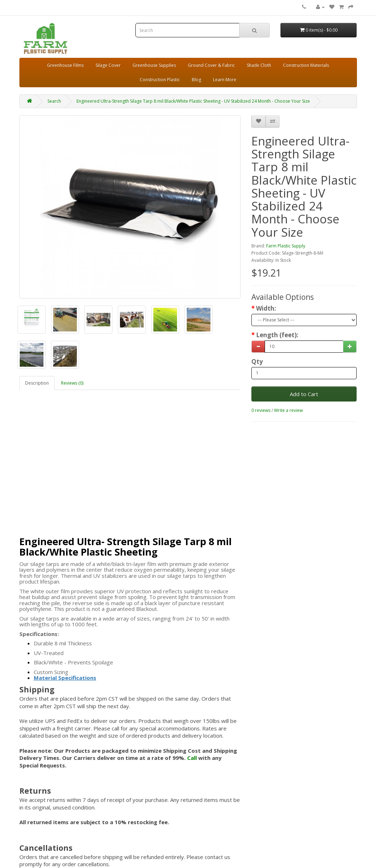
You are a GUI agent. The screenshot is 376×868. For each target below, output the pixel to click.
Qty (257, 362)
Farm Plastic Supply (286, 246)
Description (37, 383)
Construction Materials (306, 65)
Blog (196, 80)
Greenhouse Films (65, 65)
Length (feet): (277, 335)
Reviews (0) (72, 383)
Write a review (288, 410)
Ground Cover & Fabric (211, 65)
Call (192, 758)
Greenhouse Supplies (154, 65)
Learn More (225, 80)
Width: (266, 308)
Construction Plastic (160, 80)
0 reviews (261, 410)
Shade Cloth (259, 65)
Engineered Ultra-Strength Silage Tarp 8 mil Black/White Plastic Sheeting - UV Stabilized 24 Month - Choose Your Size (193, 101)
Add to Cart (304, 394)
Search (54, 101)
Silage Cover (108, 65)
